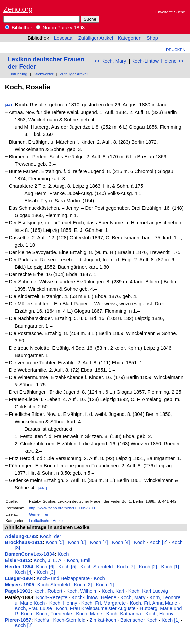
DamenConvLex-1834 (30, 554)
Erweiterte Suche (170, 12)
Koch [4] (121, 542)
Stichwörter (44, 74)
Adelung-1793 (21, 536)
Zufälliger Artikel (96, 38)
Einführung (18, 74)
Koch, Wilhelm (82, 591)
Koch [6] (77, 542)
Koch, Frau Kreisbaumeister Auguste (96, 608)
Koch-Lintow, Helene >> (158, 61)
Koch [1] (170, 567)
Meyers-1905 (20, 585)
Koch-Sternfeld (97, 567)
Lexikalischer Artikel (46, 520)
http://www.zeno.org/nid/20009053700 (62, 508)
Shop (152, 38)
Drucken (176, 49)
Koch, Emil (79, 560)
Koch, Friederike (54, 614)
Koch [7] (99, 542)
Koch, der (51, 536)
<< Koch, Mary (110, 61)
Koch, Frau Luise (33, 608)
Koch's (42, 620)
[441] (9, 105)
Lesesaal (64, 38)
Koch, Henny (63, 603)
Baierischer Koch (139, 620)
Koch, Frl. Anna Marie (154, 603)
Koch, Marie (89, 614)
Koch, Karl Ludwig (148, 591)
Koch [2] (159, 542)
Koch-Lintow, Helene (94, 597)
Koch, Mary (133, 597)
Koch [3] (46, 572)
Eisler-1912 (18, 560)
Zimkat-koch (103, 620)
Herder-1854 (19, 567)
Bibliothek (19, 28)
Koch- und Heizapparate (63, 578)
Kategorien (130, 38)
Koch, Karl (113, 591)
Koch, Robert (48, 591)
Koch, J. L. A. (48, 560)
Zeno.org (18, 9)
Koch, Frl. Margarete (104, 603)
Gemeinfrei (39, 514)
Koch (140, 542)
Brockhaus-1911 (24, 542)
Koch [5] (55, 542)
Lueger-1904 (19, 578)
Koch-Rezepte (52, 597)
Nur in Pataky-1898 (61, 28)
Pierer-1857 (18, 620)
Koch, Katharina (124, 614)
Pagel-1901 (18, 591)
